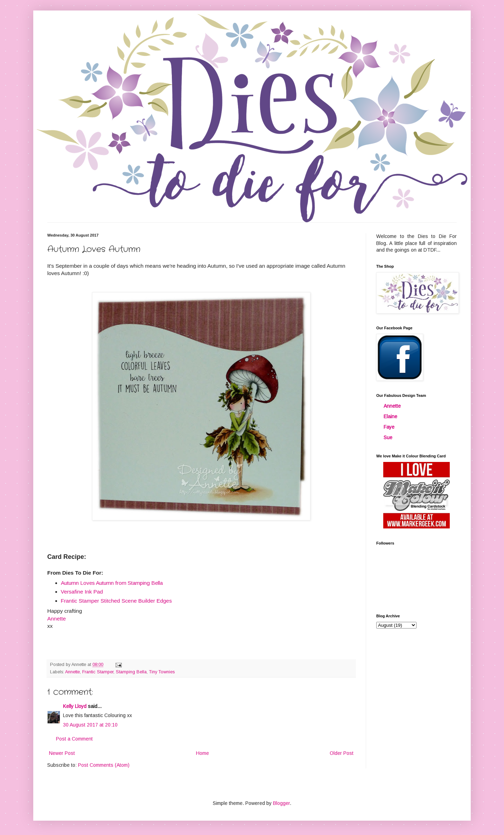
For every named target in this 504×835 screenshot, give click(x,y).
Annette (72, 672)
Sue (388, 437)
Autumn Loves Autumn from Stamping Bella (112, 583)
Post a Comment (74, 739)
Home (202, 753)
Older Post (342, 753)
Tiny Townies (162, 672)
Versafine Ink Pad (82, 592)
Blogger (281, 803)
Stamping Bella (131, 672)
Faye (389, 427)
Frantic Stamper (98, 672)
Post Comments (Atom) (104, 765)
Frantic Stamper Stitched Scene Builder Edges (116, 601)
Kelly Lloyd (75, 706)
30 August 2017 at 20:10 (90, 725)
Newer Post (62, 753)
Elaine (390, 416)
